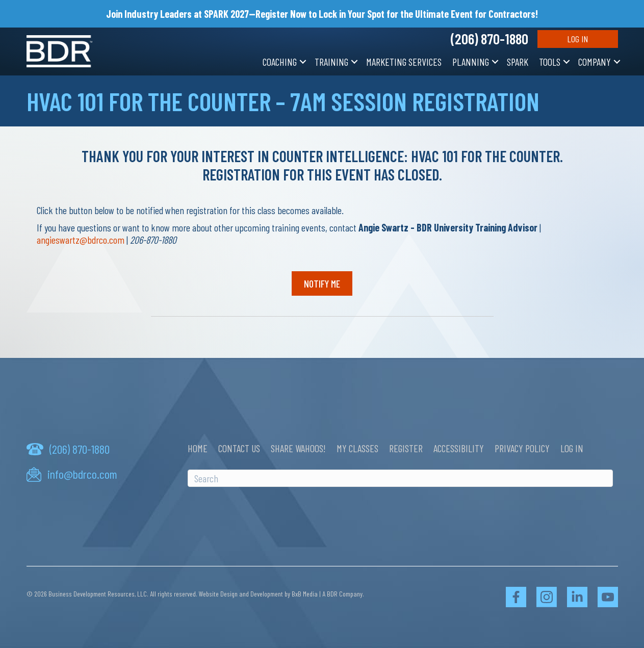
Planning (471, 62)
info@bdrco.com (82, 474)
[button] (303, 62)
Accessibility (459, 448)
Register (406, 448)
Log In (577, 39)
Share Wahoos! (298, 448)
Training (331, 62)
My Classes (357, 448)
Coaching (280, 62)
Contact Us (239, 448)
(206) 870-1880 (490, 39)
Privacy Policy (522, 448)
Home (198, 448)
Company (595, 62)
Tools (550, 62)
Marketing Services (404, 62)
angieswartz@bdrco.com (81, 240)
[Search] (400, 478)
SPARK (518, 62)
